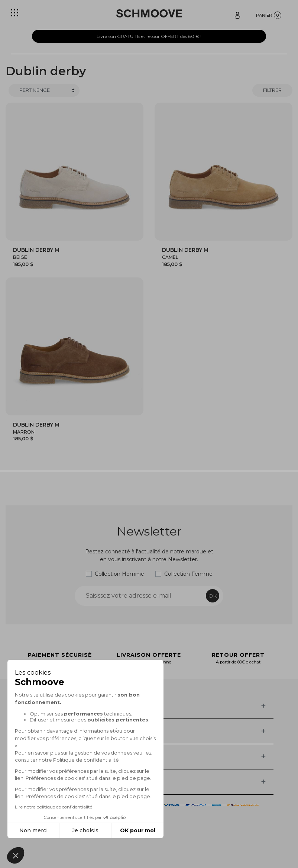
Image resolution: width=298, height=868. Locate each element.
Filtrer (272, 90)
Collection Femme (188, 574)
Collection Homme (119, 574)
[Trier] (44, 90)
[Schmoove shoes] (149, 13)
